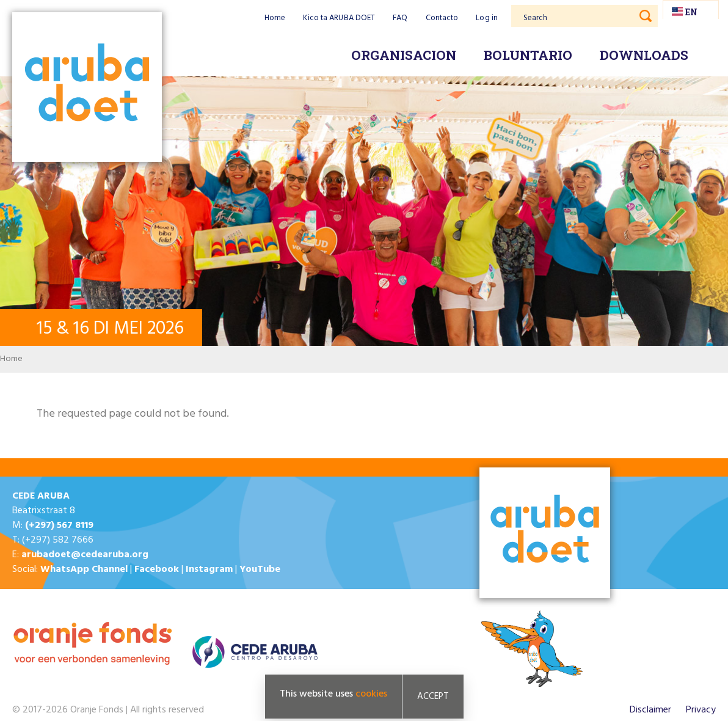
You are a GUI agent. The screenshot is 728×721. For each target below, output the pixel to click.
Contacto (442, 18)
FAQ (400, 18)
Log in (487, 18)
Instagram (209, 569)
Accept (433, 697)
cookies (371, 694)
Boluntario (528, 55)
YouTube (260, 569)
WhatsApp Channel (84, 569)
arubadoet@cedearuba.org (85, 555)
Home (275, 18)
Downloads (644, 55)
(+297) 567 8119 (59, 525)
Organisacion (404, 55)
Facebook (157, 569)
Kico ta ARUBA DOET (339, 18)
